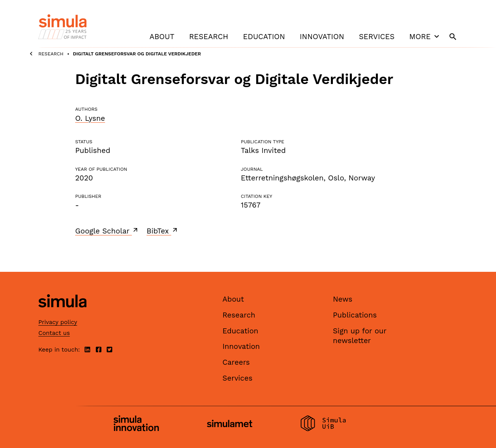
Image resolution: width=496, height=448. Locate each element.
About (162, 37)
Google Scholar (107, 231)
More (425, 36)
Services (377, 37)
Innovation (322, 37)
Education (264, 37)
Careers (236, 362)
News (343, 299)
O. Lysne (90, 118)
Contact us (54, 333)
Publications (355, 315)
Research (209, 37)
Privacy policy (58, 322)
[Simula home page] (62, 314)
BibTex (163, 231)
